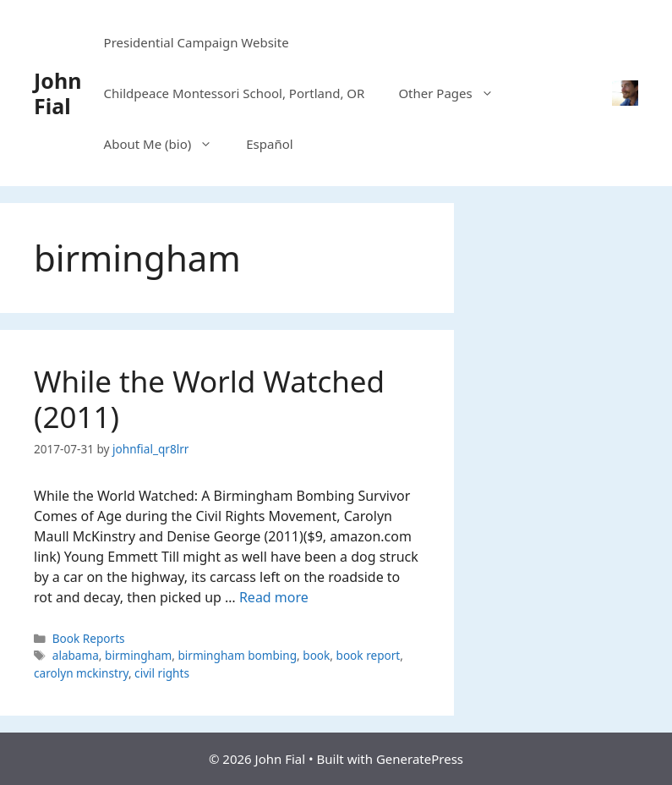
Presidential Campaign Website (197, 42)
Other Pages (454, 93)
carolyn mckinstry (81, 673)
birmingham (138, 655)
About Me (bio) (167, 144)
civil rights (162, 673)
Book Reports (89, 638)
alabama (76, 655)
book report (369, 655)
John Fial (57, 93)
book (316, 655)
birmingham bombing (237, 655)
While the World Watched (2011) (209, 399)
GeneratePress (420, 759)
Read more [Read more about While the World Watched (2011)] (274, 597)
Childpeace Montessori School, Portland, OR (235, 93)
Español (269, 144)
